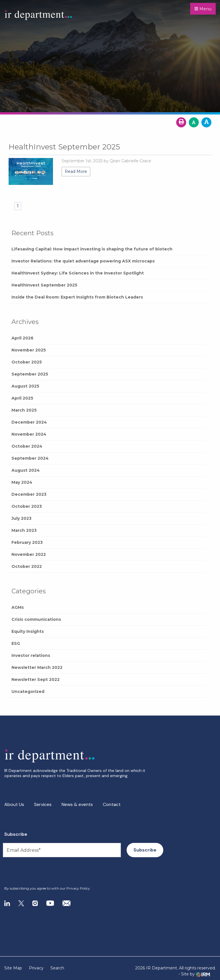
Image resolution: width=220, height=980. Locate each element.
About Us (14, 804)
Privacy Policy (78, 888)
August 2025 (25, 386)
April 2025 (22, 398)
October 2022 (27, 566)
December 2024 (29, 422)
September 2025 (30, 374)
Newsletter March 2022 (37, 667)
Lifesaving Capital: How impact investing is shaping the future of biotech (92, 249)
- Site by (194, 974)
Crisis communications (36, 619)
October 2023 (27, 506)
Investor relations (31, 655)
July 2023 (21, 518)
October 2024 (27, 446)
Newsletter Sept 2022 (36, 679)
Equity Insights (28, 631)
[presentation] (39, 872)
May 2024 (22, 482)
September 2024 (30, 458)
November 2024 (29, 434)
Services (43, 804)
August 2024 (26, 470)
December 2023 (29, 494)
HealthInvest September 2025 (44, 285)
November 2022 (29, 554)
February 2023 (27, 542)
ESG (16, 643)
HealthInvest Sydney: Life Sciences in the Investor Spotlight (78, 273)
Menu (203, 9)
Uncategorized (28, 691)
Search (57, 968)
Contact (112, 804)
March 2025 (24, 410)
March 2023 (24, 530)
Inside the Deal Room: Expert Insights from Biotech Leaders (77, 297)
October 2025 (27, 362)
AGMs (18, 607)
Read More (76, 171)
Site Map (13, 968)
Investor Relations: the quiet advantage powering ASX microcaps (83, 261)
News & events (77, 804)
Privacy (36, 968)
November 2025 (29, 350)
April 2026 (22, 338)
